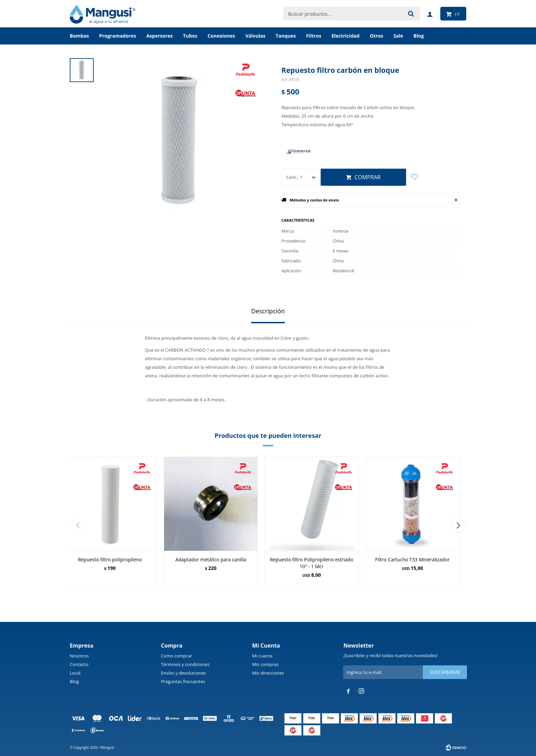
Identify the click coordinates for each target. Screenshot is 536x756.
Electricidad (346, 36)
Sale (398, 36)
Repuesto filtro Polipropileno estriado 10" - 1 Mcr (311, 563)
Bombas (79, 36)
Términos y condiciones (185, 664)
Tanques (286, 36)
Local (75, 673)
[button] (458, 525)
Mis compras (265, 664)
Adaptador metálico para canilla (211, 559)
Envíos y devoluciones (184, 673)
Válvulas (256, 36)
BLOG (419, 36)
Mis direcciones (268, 673)
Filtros (313, 36)
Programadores (118, 36)
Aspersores (159, 36)
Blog (74, 681)
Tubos (190, 36)
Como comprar (177, 656)
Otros (377, 36)
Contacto (79, 664)
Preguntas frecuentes (183, 681)
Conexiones (221, 36)
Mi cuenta (263, 656)
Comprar (367, 177)
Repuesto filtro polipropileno (110, 559)
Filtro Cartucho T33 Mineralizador (413, 559)
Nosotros (79, 656)
